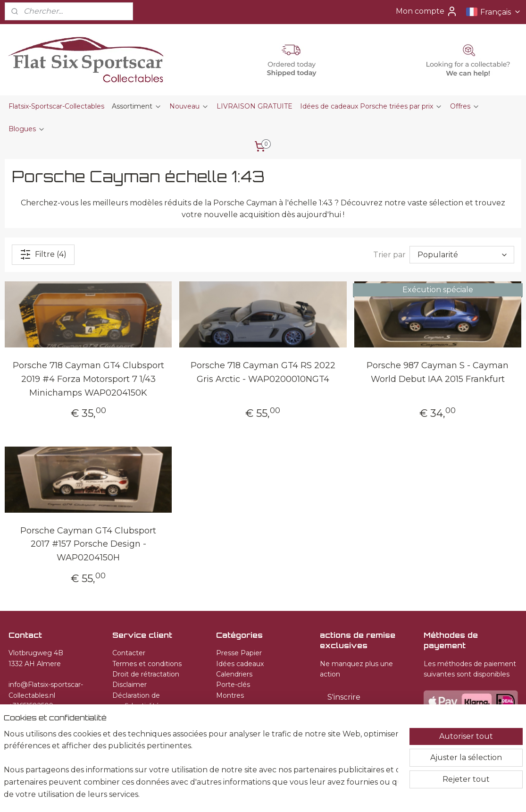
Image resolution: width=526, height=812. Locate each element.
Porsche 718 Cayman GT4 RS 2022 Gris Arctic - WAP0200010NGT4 (263, 372)
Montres (230, 695)
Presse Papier (239, 653)
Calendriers (234, 674)
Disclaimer (129, 685)
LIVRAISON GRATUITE (255, 106)
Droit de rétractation (146, 674)
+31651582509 (31, 706)
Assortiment (137, 106)
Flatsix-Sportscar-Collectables (56, 106)
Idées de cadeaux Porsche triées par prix (371, 106)
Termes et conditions (147, 664)
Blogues (27, 129)
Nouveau (189, 106)
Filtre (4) (43, 254)
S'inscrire (344, 697)
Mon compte (427, 11)
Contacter (129, 653)
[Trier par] (462, 255)
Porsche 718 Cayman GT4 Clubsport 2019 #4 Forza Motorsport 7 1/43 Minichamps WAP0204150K (88, 379)
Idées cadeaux (240, 664)
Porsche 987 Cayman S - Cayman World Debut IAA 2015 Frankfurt (438, 372)
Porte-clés (233, 685)
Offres (465, 106)
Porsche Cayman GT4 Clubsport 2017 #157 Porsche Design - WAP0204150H (88, 544)
